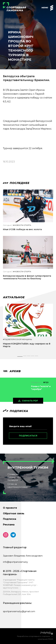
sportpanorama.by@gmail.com (19, 611)
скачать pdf (30, 401)
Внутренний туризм (28, 468)
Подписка (10, 519)
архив (12, 371)
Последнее (16, 183)
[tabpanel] (28, 328)
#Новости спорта (22, 225)
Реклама (9, 525)
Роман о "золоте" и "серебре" (41, 388)
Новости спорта (17, 27)
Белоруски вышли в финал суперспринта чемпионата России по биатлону (27, 277)
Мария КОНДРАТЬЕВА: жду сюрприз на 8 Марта (27, 345)
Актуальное (14, 297)
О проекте (10, 508)
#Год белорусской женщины (17, 339)
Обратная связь (14, 513)
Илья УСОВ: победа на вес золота (22, 229)
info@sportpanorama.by (15, 562)
